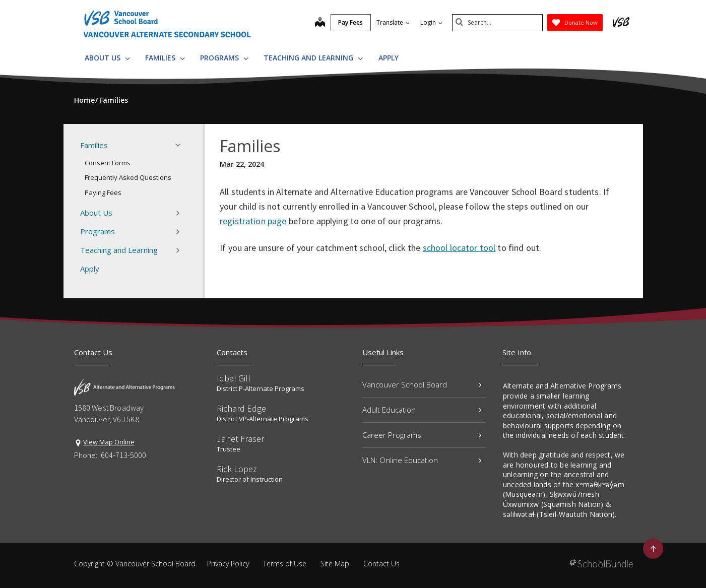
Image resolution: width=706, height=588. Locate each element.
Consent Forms (108, 163)
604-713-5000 (123, 455)
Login (431, 22)
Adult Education (422, 410)
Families (165, 58)
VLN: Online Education (422, 460)
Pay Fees (350, 22)
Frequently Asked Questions (128, 177)
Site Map (335, 564)
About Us (107, 58)
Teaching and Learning (313, 58)
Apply (389, 58)
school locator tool (459, 248)
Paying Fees (103, 192)
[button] (181, 145)
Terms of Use (285, 564)
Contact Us (381, 564)
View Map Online (109, 442)
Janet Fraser (240, 439)
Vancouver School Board (422, 384)
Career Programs (422, 435)
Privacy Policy (228, 564)
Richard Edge (241, 408)
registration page (253, 221)
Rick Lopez (237, 469)
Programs (224, 58)
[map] (320, 23)
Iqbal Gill (234, 378)
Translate (393, 22)
